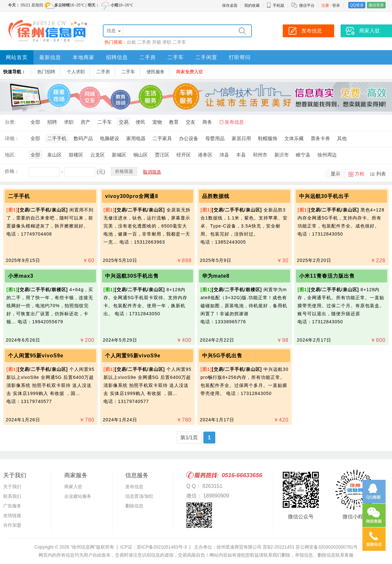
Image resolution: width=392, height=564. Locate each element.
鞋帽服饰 (268, 138)
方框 (360, 174)
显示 (335, 174)
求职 (167, 42)
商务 (207, 122)
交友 (191, 122)
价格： (12, 171)
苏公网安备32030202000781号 (327, 547)
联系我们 (12, 496)
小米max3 (21, 276)
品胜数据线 (216, 196)
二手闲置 (206, 57)
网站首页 (17, 57)
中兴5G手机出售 (222, 356)
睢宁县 (303, 155)
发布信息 (234, 122)
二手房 (144, 42)
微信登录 (376, 5)
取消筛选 (152, 172)
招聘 (52, 122)
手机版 (275, 5)
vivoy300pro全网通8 (132, 196)
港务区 (205, 155)
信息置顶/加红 (139, 496)
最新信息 (50, 57)
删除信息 (134, 506)
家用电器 (136, 138)
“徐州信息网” (83, 547)
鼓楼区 (76, 155)
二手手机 (57, 138)
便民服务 (156, 72)
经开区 (184, 155)
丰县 (241, 155)
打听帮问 (240, 57)
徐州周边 (327, 155)
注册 (325, 5)
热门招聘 (46, 72)
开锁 (156, 42)
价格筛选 (124, 171)
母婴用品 (215, 138)
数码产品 (83, 138)
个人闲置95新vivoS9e (36, 356)
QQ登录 (357, 5)
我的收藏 (252, 5)
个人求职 (76, 72)
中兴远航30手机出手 (324, 196)
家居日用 (241, 138)
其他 (342, 138)
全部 (35, 122)
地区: (10, 155)
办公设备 (189, 138)
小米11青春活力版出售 (327, 276)
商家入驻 (73, 487)
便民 (140, 122)
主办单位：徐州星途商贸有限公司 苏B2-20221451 (244, 547)
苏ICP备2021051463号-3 (162, 547)
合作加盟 (12, 525)
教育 (174, 122)
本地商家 (84, 57)
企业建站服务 (78, 496)
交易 (124, 122)
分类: (10, 122)
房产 (85, 122)
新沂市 (282, 155)
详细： (12, 138)
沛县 (224, 155)
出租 (131, 42)
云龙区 (98, 155)
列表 (381, 174)
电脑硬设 (110, 138)
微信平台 (307, 5)
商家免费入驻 (190, 72)
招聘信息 (117, 57)
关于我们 (12, 487)
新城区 (119, 155)
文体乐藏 (294, 138)
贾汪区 (162, 155)
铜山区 (141, 155)
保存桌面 (230, 5)
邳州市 (260, 155)
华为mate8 (216, 276)
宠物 (157, 122)
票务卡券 (320, 138)
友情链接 (12, 515)
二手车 (179, 42)
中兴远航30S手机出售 (132, 276)
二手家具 (162, 138)
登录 (336, 5)
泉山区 (54, 155)
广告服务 (12, 506)
